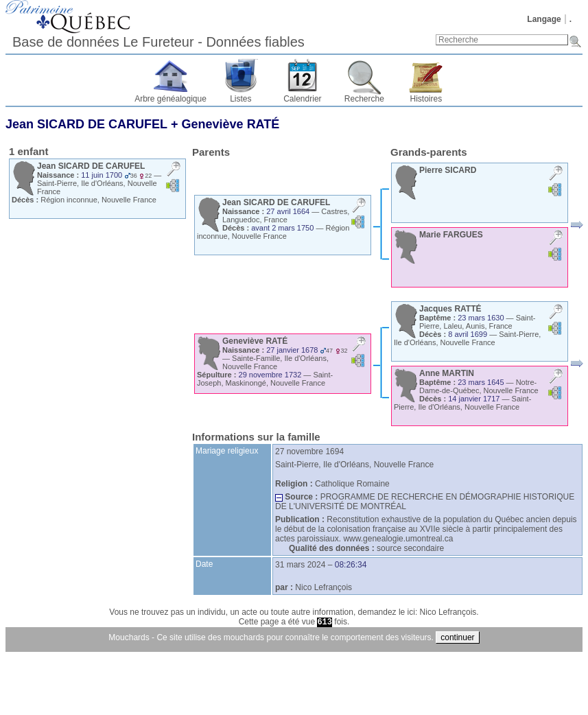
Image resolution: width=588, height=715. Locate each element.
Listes (240, 99)
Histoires (426, 99)
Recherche (364, 99)
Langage (544, 19)
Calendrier (302, 99)
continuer (457, 637)
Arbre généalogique (170, 99)
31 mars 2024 (300, 565)
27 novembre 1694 (309, 452)
